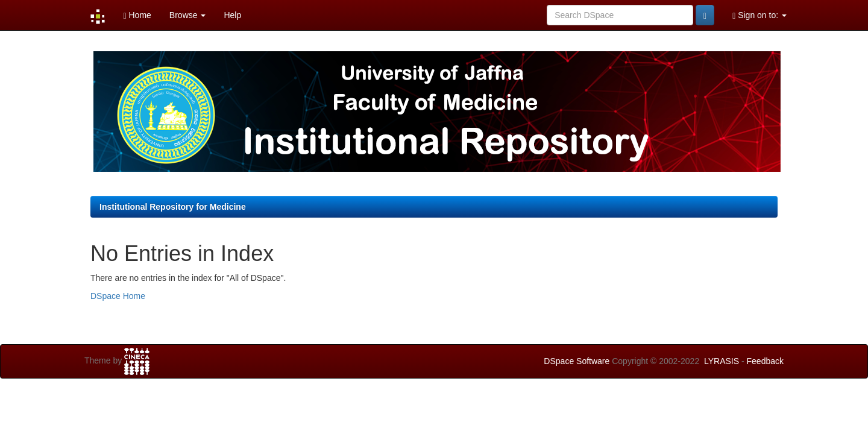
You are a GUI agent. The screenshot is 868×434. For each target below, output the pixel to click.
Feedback (765, 361)
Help (232, 15)
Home (137, 15)
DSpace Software (577, 361)
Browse (188, 15)
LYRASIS (722, 361)
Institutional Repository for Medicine (173, 207)
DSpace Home (118, 296)
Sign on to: (759, 15)
